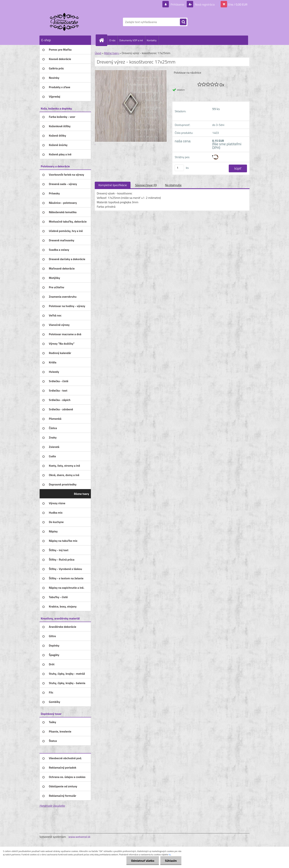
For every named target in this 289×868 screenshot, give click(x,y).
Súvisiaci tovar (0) (146, 185)
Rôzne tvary (112, 53)
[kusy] (179, 168)
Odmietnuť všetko (143, 861)
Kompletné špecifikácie (113, 185)
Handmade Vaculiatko (52, 806)
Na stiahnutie (173, 185)
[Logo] (65, 22)
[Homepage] (103, 40)
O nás (112, 40)
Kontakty (152, 40)
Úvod (98, 53)
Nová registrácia (204, 4)
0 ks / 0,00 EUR (238, 4)
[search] (183, 22)
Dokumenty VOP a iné (131, 40)
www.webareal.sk (79, 837)
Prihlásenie (177, 4)
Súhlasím (171, 861)
